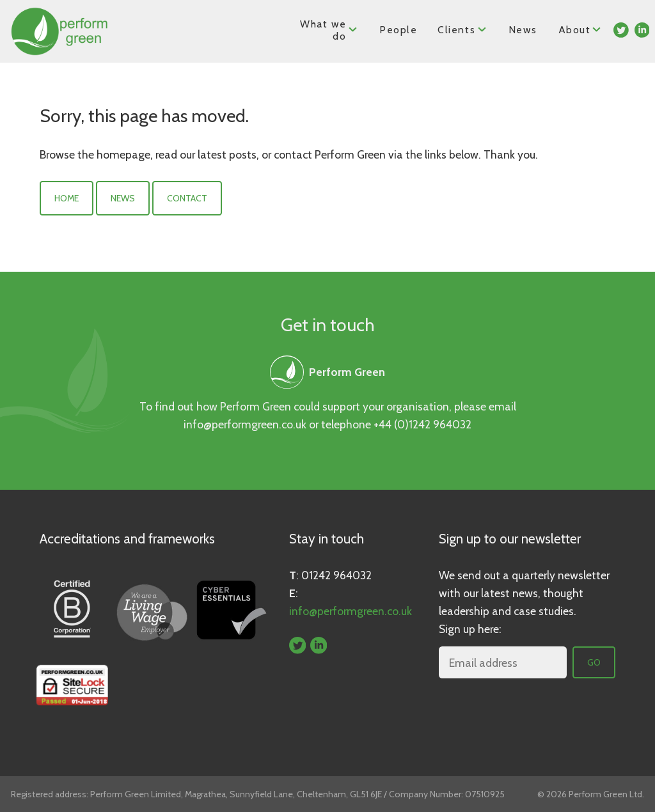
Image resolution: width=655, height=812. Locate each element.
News (523, 30)
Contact (187, 198)
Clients (463, 29)
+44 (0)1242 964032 (422, 424)
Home (67, 198)
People (399, 30)
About (580, 29)
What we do (329, 30)
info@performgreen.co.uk (245, 424)
